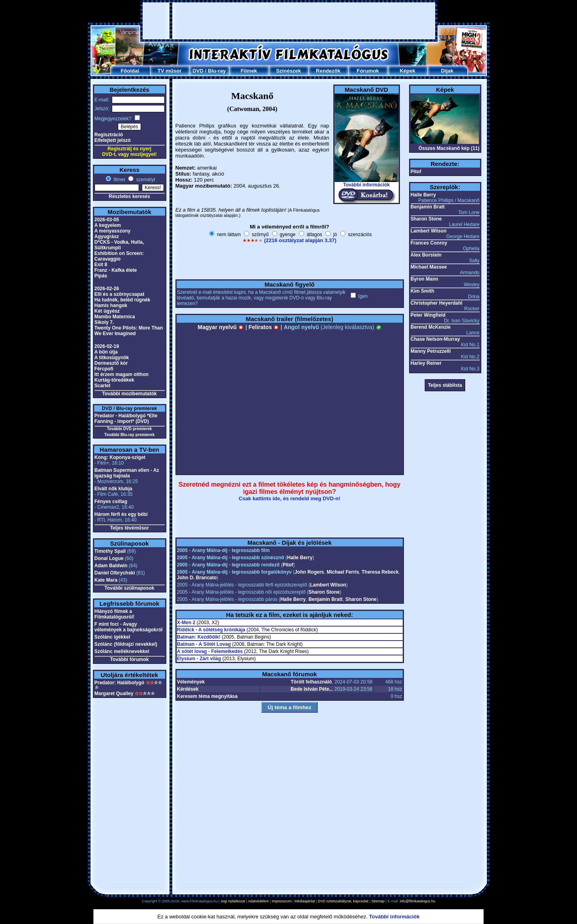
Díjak (447, 71)
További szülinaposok (129, 588)
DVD (198, 71)
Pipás (101, 276)
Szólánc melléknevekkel (122, 651)
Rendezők (328, 71)
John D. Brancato (197, 578)
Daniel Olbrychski (115, 573)
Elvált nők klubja (114, 489)
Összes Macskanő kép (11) (449, 148)
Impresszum (282, 901)
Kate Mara (106, 580)
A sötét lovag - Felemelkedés (210, 651)
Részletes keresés (129, 196)
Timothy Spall (110, 551)
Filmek (249, 71)
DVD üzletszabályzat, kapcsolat (343, 901)
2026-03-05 (107, 220)
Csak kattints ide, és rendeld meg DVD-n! (290, 498)
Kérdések (188, 689)
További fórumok (129, 659)
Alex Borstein (426, 255)
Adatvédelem (259, 901)
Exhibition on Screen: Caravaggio (119, 256)
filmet (119, 180)
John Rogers (309, 572)
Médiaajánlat (305, 901)
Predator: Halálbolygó (120, 683)
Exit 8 (101, 265)
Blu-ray (217, 71)
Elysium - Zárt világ (199, 659)
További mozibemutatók (129, 394)
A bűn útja (106, 352)
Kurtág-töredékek (114, 380)
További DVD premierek (129, 429)
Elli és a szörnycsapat (120, 294)
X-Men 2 (186, 623)
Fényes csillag (111, 501)
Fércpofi (104, 369)
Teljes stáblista (445, 385)
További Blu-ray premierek (129, 435)
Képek (407, 71)
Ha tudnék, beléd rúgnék (122, 300)
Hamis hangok (111, 305)
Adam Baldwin (111, 566)
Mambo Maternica (115, 317)
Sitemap (378, 901)
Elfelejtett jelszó (113, 140)
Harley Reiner (426, 363)
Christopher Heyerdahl (437, 303)
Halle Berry (300, 558)
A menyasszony (113, 231)
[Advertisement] (289, 21)
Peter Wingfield (428, 315)
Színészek (288, 71)
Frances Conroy (429, 243)
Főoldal (130, 71)
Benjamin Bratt (326, 599)
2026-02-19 (107, 346)
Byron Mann (425, 279)
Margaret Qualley (114, 694)
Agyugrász (107, 237)
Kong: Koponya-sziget (120, 457)
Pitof (288, 565)
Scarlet (103, 386)
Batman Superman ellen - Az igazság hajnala (127, 473)
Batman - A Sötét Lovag (204, 644)
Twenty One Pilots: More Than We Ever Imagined (129, 331)
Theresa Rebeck (380, 572)
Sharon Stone (324, 592)
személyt (145, 180)
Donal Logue (109, 558)
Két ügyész (107, 311)
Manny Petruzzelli (431, 351)
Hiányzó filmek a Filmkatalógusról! (115, 614)
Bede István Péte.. (311, 689)
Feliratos (264, 327)
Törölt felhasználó (311, 682)
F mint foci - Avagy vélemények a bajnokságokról (129, 627)
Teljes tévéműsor (129, 528)
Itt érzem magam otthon (122, 374)
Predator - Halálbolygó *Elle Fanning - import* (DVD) (126, 419)
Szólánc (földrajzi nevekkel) (126, 644)
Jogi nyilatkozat (233, 901)
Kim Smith (423, 291)
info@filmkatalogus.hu (418, 901)
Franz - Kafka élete (116, 270)
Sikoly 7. (104, 322)
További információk (366, 185)
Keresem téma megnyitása (207, 696)
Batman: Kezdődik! (199, 637)
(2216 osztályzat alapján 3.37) (300, 240)
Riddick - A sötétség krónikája (211, 630)
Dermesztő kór (111, 363)
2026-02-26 (107, 289)
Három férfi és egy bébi (121, 514)
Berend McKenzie (431, 327)
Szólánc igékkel (112, 637)
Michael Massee (429, 267)
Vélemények (191, 682)
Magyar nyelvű (221, 327)
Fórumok (368, 71)
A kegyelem (108, 225)
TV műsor (169, 71)
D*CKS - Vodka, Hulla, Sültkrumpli (119, 245)
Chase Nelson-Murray (435, 339)
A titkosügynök (112, 358)
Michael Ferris (343, 572)
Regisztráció (109, 135)
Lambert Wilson (328, 585)
